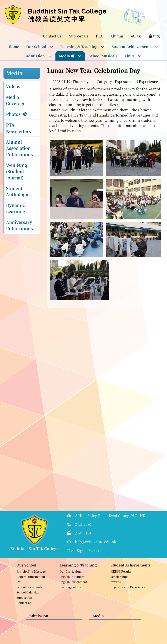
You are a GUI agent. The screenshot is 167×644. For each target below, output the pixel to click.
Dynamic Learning (16, 208)
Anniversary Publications (19, 225)
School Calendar (28, 599)
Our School (40, 47)
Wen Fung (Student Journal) (17, 171)
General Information (31, 583)
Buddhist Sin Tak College (67, 11)
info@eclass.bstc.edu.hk (96, 542)
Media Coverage (16, 100)
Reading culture (71, 594)
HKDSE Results (121, 578)
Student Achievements (135, 47)
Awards (116, 588)
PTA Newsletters (18, 128)
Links (133, 56)
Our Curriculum (71, 578)
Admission (39, 56)
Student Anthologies (19, 191)
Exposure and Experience (128, 594)
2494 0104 (83, 533)
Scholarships (119, 583)
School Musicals (103, 56)
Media (70, 56)
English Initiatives (72, 583)
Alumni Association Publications (19, 148)
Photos (13, 114)
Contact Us (24, 609)
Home (14, 47)
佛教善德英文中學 (57, 19)
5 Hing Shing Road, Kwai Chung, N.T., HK (110, 516)
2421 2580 (83, 524)
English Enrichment (73, 588)
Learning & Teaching (82, 47)
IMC (19, 588)
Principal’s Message (31, 578)
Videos (13, 86)
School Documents (29, 594)
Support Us (24, 604)
